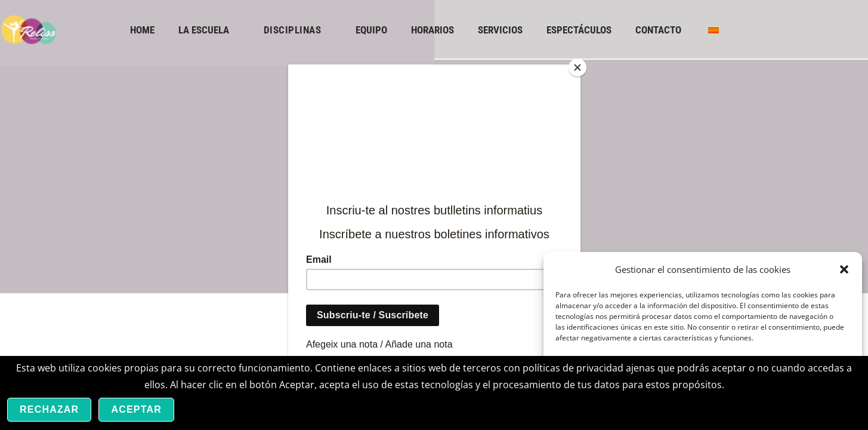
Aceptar (136, 409)
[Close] (577, 67)
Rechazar (49, 409)
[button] (844, 269)
